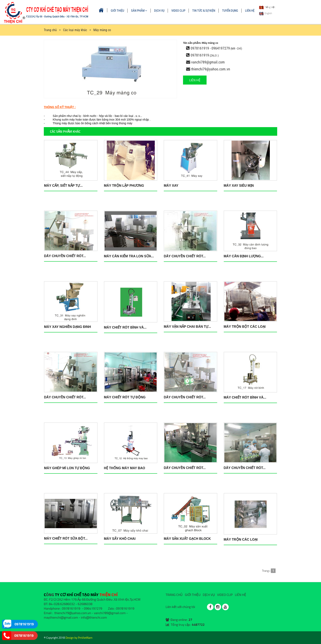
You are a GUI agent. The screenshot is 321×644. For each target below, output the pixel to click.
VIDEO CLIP (178, 11)
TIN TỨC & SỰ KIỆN (204, 11)
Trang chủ (50, 30)
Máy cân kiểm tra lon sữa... (129, 256)
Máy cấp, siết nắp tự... (63, 186)
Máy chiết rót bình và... (125, 327)
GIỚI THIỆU (117, 11)
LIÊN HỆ (250, 11)
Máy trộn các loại (241, 539)
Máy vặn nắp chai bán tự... (187, 327)
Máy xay (171, 186)
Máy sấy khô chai (120, 539)
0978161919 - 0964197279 (210, 48)
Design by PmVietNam (79, 638)
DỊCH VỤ (159, 11)
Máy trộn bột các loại (245, 327)
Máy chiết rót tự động (125, 397)
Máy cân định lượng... (244, 256)
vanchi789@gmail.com (208, 62)
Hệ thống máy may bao (125, 468)
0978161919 (200, 55)
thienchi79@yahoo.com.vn (211, 69)
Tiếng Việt (267, 7)
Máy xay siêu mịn (239, 186)
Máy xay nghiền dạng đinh (67, 327)
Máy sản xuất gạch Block (187, 539)
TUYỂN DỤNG (230, 11)
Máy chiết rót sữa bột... (66, 538)
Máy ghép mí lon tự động (67, 468)
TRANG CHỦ (174, 595)
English (265, 13)
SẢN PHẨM (139, 11)
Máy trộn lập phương (124, 186)
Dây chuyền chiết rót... (65, 256)
